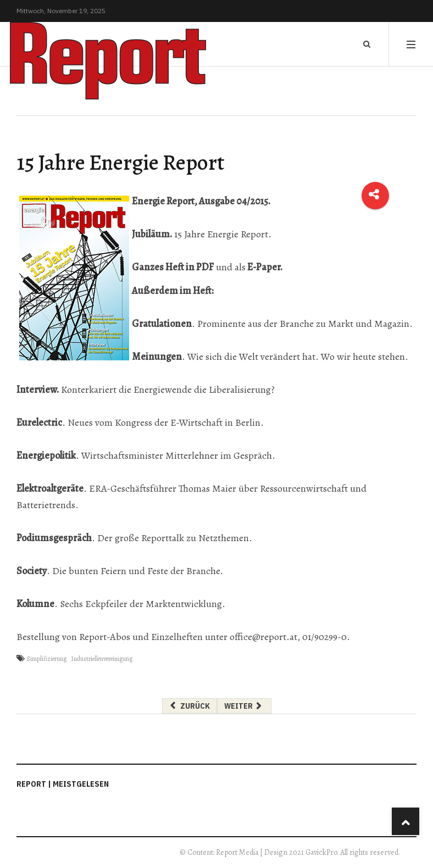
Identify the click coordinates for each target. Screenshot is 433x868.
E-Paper (264, 267)
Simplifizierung (46, 659)
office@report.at (263, 637)
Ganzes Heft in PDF (173, 267)
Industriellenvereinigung (102, 659)
